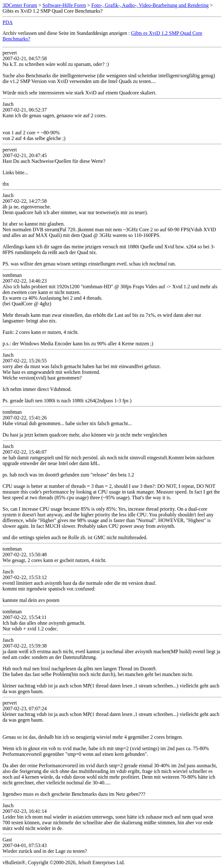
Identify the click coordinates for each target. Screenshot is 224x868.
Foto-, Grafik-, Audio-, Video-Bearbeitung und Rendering (150, 5)
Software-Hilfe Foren (64, 5)
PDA (8, 22)
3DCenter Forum (20, 5)
